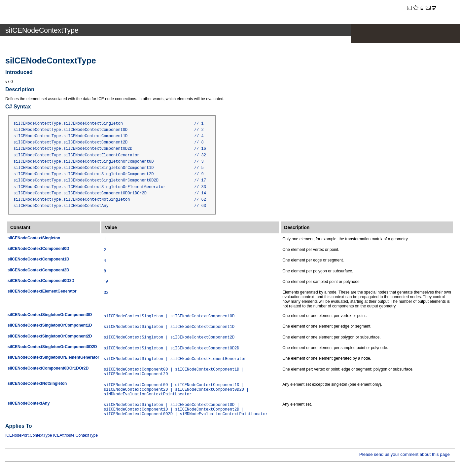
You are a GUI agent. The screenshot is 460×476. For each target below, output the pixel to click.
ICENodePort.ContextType (29, 435)
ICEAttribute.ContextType (75, 435)
